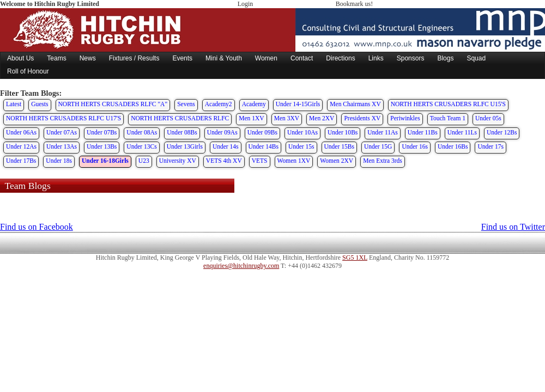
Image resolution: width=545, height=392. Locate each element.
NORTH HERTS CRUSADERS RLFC (180, 118)
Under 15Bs (339, 146)
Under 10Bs (343, 132)
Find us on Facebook (37, 227)
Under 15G (378, 146)
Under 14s (226, 146)
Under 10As (302, 132)
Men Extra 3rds (383, 161)
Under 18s (59, 161)
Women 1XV (294, 161)
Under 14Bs (264, 146)
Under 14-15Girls (298, 104)
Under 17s (491, 146)
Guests (40, 104)
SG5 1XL (355, 258)
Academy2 (219, 104)
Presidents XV (362, 118)
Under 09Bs (262, 132)
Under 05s (488, 118)
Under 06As (21, 132)
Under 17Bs (21, 161)
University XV (178, 161)
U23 (144, 161)
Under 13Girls (185, 146)
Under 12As (21, 146)
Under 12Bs (502, 132)
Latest (14, 104)
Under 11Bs (423, 132)
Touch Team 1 (448, 118)
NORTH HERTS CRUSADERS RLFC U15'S (448, 104)
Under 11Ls (462, 132)
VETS (260, 161)
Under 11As (383, 132)
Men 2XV (322, 118)
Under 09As (222, 132)
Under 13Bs (102, 146)
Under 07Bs (102, 132)
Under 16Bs (453, 146)
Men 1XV (251, 118)
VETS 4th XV (224, 161)
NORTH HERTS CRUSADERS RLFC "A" (113, 104)
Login (246, 4)
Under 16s (415, 146)
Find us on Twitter (513, 227)
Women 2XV (337, 161)
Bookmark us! (354, 4)
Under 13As (62, 146)
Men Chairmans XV (355, 104)
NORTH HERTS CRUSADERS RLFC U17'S (63, 118)
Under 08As (142, 132)
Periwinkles (405, 118)
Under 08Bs (182, 132)
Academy (254, 104)
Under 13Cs (141, 146)
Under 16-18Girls (105, 161)
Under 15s (301, 146)
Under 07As (62, 132)
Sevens (186, 104)
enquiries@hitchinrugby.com (241, 266)
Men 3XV (287, 118)
